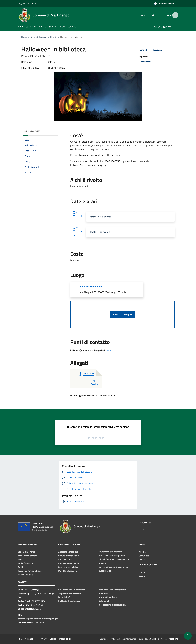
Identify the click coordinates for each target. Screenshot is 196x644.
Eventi (53, 37)
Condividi (145, 50)
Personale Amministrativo (30, 571)
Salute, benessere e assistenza (113, 567)
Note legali (104, 601)
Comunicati (144, 556)
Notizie (142, 552)
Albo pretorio (105, 593)
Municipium (154, 639)
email (110, 350)
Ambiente (103, 563)
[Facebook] (151, 15)
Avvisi (142, 559)
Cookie (53, 639)
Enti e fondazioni (26, 563)
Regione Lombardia (27, 4)
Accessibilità (31, 639)
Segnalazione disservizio (70, 593)
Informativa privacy (108, 597)
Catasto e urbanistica (68, 567)
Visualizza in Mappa (122, 314)
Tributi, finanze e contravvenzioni (114, 559)
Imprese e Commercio (69, 563)
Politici (21, 567)
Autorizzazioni (105, 571)
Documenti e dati (26, 575)
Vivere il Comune (39, 37)
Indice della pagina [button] (32, 131)
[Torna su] (188, 636)
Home (24, 37)
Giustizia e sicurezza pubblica (112, 555)
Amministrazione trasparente (112, 590)
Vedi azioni (159, 50)
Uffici (20, 559)
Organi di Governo (27, 552)
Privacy (43, 639)
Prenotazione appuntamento (72, 590)
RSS (20, 639)
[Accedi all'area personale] (164, 4)
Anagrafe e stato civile (69, 552)
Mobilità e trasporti (68, 571)
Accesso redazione (170, 639)
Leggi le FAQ (64, 597)
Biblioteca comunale (91, 286)
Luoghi (142, 572)
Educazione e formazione (110, 552)
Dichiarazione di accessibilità (112, 605)
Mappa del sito (66, 639)
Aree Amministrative (28, 556)
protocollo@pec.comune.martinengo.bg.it (38, 619)
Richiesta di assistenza (69, 601)
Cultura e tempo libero (69, 556)
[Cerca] (175, 15)
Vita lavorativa (65, 559)
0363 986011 (41, 622)
